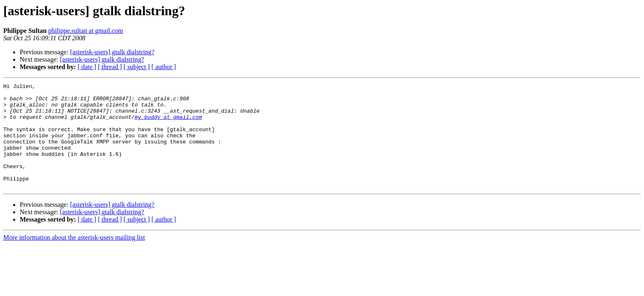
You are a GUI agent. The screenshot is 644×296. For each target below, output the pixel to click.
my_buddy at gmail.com (168, 124)
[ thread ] (110, 67)
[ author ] (164, 67)
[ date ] (87, 67)
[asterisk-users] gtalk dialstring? (112, 52)
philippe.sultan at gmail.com (85, 31)
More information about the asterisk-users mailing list (74, 258)
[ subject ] (137, 67)
